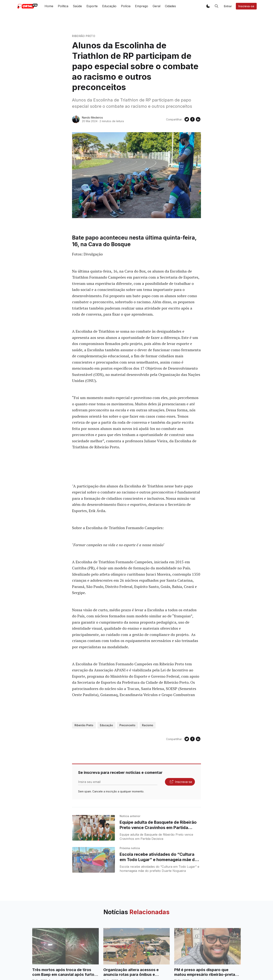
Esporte (92, 6)
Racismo (148, 725)
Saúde (77, 6)
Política (63, 6)
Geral (157, 6)
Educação (109, 6)
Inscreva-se (246, 6)
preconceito (127, 725)
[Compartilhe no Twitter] (187, 119)
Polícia (126, 6)
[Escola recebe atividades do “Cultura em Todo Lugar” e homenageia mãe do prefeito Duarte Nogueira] (94, 860)
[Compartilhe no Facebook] (192, 119)
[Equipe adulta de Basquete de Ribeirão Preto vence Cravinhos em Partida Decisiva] (94, 828)
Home (49, 6)
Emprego (142, 6)
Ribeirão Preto (84, 36)
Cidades (170, 6)
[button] (208, 6)
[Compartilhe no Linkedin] (198, 119)
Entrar (228, 6)
